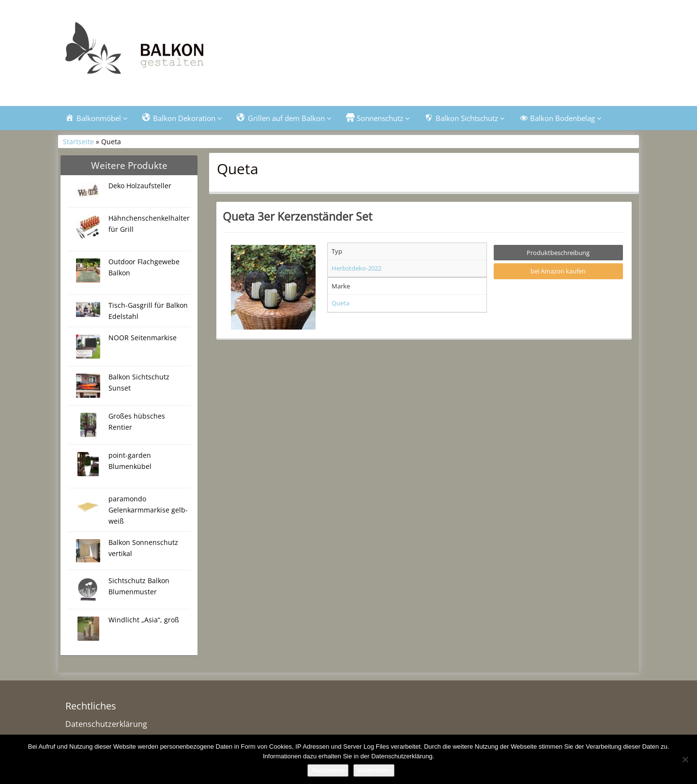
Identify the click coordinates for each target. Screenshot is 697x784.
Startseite (78, 142)
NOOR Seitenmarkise (143, 338)
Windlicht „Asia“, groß (144, 620)
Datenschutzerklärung (106, 724)
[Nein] (685, 759)
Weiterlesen (374, 770)
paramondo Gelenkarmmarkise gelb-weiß (148, 510)
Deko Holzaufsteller (140, 186)
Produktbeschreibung (558, 253)
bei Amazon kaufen (558, 271)
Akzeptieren (328, 770)
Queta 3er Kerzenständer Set (297, 216)
